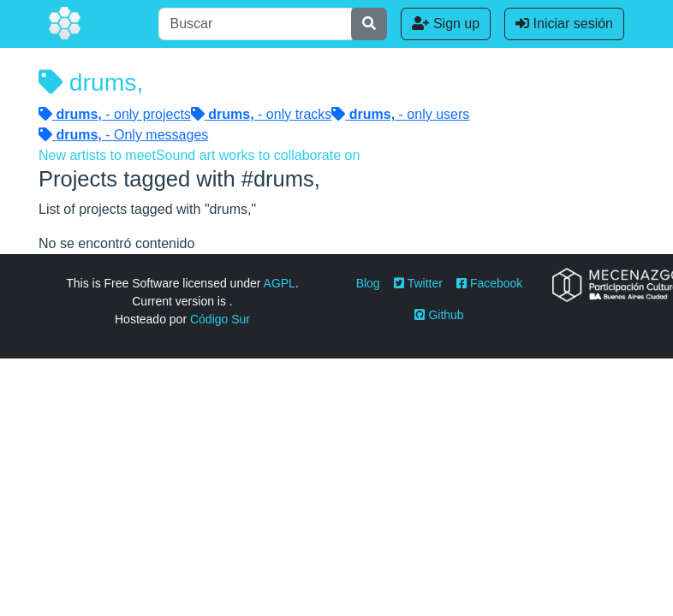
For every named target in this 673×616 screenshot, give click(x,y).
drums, (91, 82)
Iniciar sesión (564, 24)
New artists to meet (97, 155)
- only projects (115, 114)
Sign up (446, 24)
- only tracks (261, 114)
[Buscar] (255, 24)
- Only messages (123, 135)
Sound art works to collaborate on (258, 155)
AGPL (280, 283)
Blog (368, 283)
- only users (400, 114)
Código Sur (220, 319)
